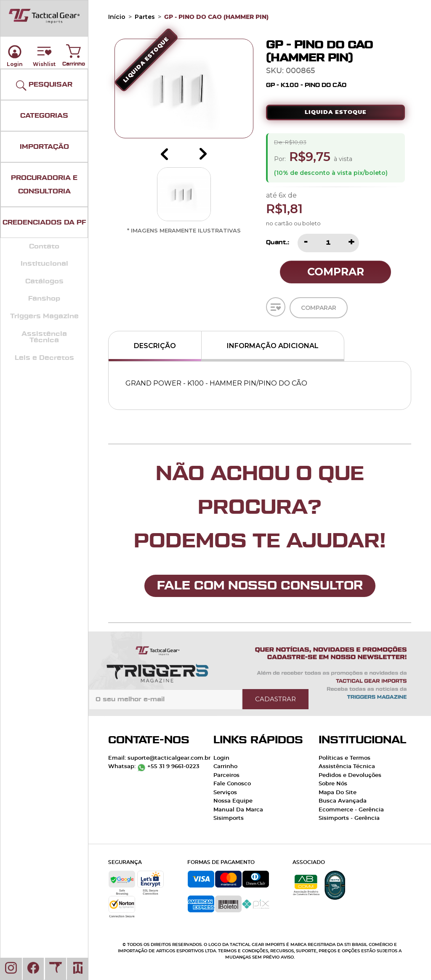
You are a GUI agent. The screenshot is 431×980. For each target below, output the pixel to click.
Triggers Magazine (44, 316)
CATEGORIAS (44, 116)
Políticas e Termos (345, 758)
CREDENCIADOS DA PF (44, 222)
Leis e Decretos (44, 358)
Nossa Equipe (233, 801)
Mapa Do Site (338, 793)
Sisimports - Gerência (349, 818)
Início (117, 17)
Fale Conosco (232, 784)
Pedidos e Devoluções (350, 775)
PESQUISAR (44, 86)
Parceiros (226, 775)
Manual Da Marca (238, 810)
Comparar (319, 311)
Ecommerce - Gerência (351, 810)
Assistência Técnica (44, 337)
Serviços (225, 793)
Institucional (44, 264)
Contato (44, 246)
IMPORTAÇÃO (44, 147)
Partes (145, 17)
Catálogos (44, 281)
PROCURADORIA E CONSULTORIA (44, 185)
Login (221, 758)
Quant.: (278, 243)
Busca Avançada (343, 801)
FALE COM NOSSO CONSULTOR (260, 586)
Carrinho (74, 49)
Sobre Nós (333, 784)
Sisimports (229, 818)
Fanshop (44, 298)
